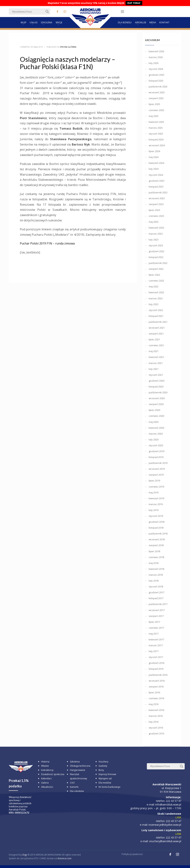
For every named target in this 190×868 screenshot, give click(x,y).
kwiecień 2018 (156, 569)
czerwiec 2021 (156, 345)
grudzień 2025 (156, 75)
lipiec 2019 (154, 481)
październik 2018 (158, 534)
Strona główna (68, 47)
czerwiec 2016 (156, 698)
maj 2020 (154, 422)
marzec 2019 (156, 504)
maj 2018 (154, 563)
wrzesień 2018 (157, 539)
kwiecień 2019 (156, 498)
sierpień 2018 (156, 545)
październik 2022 (158, 263)
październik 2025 (158, 87)
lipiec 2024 (154, 151)
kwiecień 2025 (156, 122)
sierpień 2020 (156, 404)
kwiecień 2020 (156, 428)
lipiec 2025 (154, 104)
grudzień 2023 (156, 181)
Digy (25, 855)
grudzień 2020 (156, 381)
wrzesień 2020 (157, 398)
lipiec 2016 (154, 692)
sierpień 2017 (156, 616)
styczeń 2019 (156, 516)
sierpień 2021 (156, 334)
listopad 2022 (156, 257)
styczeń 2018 (156, 586)
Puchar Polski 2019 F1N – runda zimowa (47, 243)
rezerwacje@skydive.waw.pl (165, 825)
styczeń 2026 (156, 69)
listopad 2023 (156, 187)
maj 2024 (154, 157)
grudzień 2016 (156, 663)
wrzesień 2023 (157, 198)
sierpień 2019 (156, 475)
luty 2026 (154, 63)
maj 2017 (154, 634)
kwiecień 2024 (156, 163)
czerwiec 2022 (156, 281)
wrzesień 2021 (157, 328)
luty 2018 (154, 581)
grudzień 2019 (156, 451)
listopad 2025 (156, 81)
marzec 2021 (156, 363)
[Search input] (28, 12)
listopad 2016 (156, 669)
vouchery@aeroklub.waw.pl (165, 841)
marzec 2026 (156, 57)
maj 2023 (154, 222)
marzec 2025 (156, 128)
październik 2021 (158, 322)
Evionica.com (65, 858)
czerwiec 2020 (156, 416)
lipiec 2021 (154, 339)
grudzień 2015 (156, 733)
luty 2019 (154, 510)
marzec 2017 (156, 645)
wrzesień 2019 (157, 469)
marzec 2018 (156, 575)
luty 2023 (154, 240)
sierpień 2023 (156, 204)
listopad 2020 (156, 387)
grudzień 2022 (156, 251)
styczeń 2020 (156, 445)
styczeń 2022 (156, 310)
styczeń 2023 (156, 245)
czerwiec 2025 (156, 110)
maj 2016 (154, 704)
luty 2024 (154, 169)
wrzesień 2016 (157, 681)
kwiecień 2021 (156, 357)
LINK (178, 817)
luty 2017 (154, 651)
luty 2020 (154, 439)
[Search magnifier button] (47, 12)
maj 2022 (154, 286)
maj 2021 (154, 351)
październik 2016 (158, 675)
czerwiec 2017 (156, 628)
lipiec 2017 (154, 622)
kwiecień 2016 (156, 710)
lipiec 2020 (154, 410)
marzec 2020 (156, 434)
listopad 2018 (156, 528)
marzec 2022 (156, 298)
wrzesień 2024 (157, 145)
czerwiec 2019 (156, 487)
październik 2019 (158, 463)
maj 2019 (154, 492)
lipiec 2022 (154, 275)
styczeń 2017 (156, 657)
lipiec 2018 (154, 551)
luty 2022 (154, 304)
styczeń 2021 (156, 375)
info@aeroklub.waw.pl (168, 804)
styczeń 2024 (156, 175)
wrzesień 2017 (157, 610)
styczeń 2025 (156, 134)
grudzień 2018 (156, 522)
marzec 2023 (156, 234)
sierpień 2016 (156, 687)
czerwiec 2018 (156, 557)
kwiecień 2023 (156, 228)
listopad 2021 (156, 316)
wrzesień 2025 (157, 92)
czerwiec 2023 (156, 216)
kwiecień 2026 (156, 51)
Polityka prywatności (132, 854)
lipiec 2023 (154, 210)
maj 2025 (154, 116)
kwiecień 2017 (156, 639)
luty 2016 (154, 722)
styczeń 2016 (156, 728)
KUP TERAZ (134, 3)
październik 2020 (158, 392)
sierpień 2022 (156, 269)
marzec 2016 (156, 716)
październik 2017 (158, 604)
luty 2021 (154, 369)
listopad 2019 (156, 457)
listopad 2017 (156, 598)
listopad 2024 (156, 139)
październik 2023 (158, 192)
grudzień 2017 (156, 592)
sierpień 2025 (156, 98)
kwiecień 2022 (156, 292)
